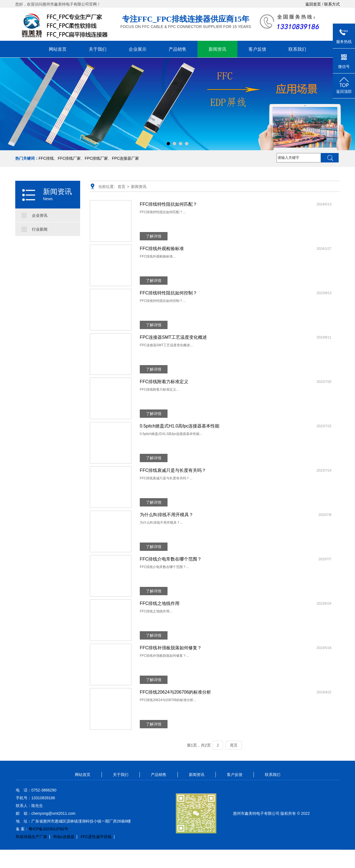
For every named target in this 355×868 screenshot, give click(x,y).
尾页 (234, 745)
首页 (121, 187)
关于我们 (98, 49)
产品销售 (177, 49)
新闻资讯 (217, 49)
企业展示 (138, 49)
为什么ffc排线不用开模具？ (167, 515)
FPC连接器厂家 (125, 158)
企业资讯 (40, 215)
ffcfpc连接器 (64, 837)
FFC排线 (46, 158)
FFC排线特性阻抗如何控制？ (168, 293)
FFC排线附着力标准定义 (164, 382)
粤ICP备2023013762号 (48, 829)
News (48, 199)
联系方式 (332, 4)
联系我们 (297, 49)
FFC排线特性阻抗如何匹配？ (168, 204)
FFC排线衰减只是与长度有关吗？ (173, 470)
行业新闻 (40, 229)
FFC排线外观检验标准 (162, 249)
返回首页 (313, 4)
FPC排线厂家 (96, 158)
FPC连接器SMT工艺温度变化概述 (173, 337)
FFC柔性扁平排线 (96, 837)
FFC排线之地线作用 (160, 603)
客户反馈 (257, 49)
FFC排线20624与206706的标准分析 (175, 692)
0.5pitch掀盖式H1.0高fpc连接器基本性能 (180, 426)
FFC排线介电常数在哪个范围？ (171, 559)
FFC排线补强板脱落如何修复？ (171, 648)
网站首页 (58, 49)
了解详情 (154, 236)
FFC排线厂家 (69, 158)
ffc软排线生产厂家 (31, 837)
